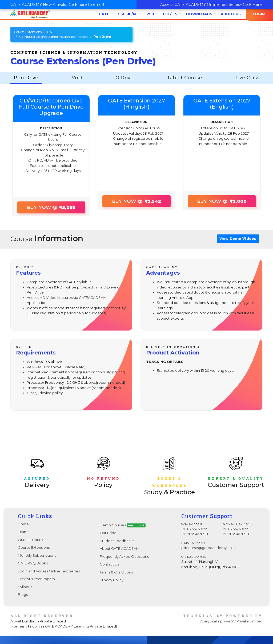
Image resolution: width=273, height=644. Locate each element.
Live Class (247, 78)
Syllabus (25, 587)
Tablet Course (184, 78)
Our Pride (108, 533)
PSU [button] (151, 14)
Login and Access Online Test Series (49, 571)
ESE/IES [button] (171, 14)
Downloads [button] (200, 14)
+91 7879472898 (195, 534)
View (238, 238)
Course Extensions (28, 32)
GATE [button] (105, 14)
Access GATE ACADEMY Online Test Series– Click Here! (211, 5)
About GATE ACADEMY (119, 548)
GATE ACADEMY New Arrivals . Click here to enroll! (57, 5)
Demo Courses (123, 525)
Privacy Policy (112, 580)
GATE (51, 32)
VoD (77, 78)
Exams (23, 532)
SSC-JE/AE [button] (128, 14)
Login (259, 14)
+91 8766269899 (195, 529)
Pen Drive (26, 78)
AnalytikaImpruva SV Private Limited (231, 621)
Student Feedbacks (117, 541)
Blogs (23, 595)
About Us (231, 14)
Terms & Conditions (116, 572)
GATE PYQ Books (33, 563)
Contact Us (109, 564)
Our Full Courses (32, 540)
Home (23, 524)
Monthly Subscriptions (37, 555)
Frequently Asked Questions (124, 556)
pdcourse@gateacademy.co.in (208, 548)
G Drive (125, 78)
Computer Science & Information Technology (54, 37)
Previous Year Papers (36, 579)
